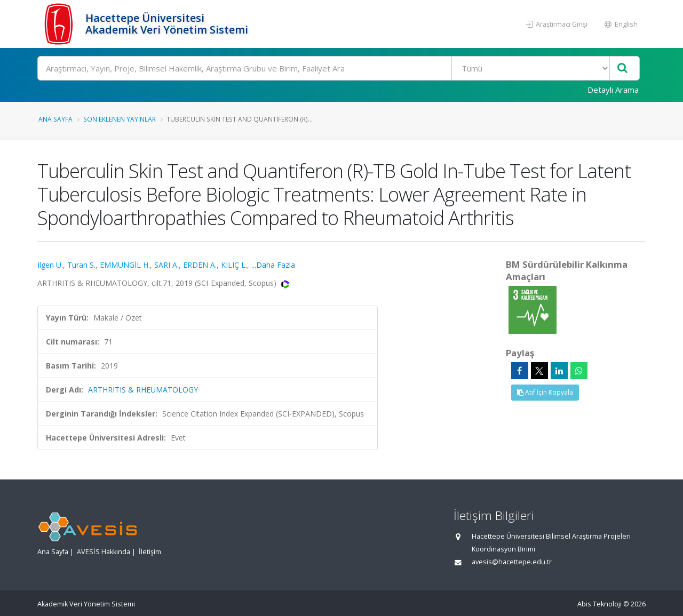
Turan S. (81, 265)
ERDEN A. (200, 265)
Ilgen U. (50, 265)
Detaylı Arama (613, 90)
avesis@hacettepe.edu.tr (512, 562)
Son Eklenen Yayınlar (120, 119)
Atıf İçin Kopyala (545, 392)
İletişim (150, 552)
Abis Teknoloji (599, 604)
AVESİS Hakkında (104, 552)
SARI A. (166, 265)
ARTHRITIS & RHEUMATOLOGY (143, 390)
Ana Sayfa (55, 119)
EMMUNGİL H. (125, 265)
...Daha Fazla (273, 265)
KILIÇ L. (234, 265)
